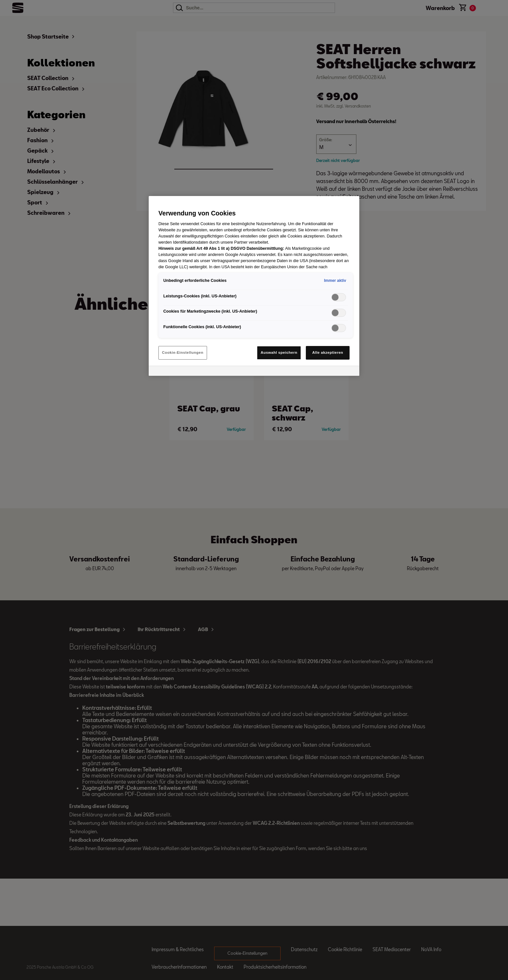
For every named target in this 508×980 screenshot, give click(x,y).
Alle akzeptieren (328, 352)
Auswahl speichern (279, 352)
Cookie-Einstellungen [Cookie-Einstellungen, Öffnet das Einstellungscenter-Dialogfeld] (183, 352)
